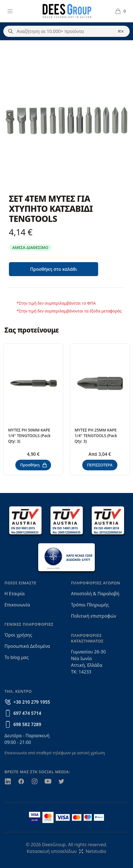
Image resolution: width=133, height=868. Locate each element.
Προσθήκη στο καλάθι (54, 269)
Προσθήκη (34, 465)
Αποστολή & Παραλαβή (95, 594)
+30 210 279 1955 (32, 702)
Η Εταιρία (14, 594)
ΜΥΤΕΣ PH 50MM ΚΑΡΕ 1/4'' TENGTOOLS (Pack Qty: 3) (29, 436)
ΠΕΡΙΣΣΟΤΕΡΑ (100, 465)
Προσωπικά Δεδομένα (27, 646)
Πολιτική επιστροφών (94, 616)
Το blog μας (17, 657)
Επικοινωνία (17, 605)
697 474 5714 (27, 713)
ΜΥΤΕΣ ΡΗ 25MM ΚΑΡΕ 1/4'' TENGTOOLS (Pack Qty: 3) (96, 436)
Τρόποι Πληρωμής (90, 605)
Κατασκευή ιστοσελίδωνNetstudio (66, 851)
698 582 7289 (27, 724)
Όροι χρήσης (18, 635)
